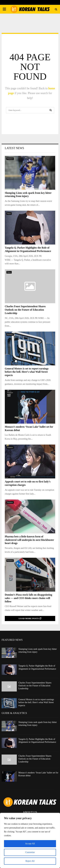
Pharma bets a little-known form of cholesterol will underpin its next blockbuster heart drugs (29, 540)
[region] (30, 840)
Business (10, 334)
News (9, 213)
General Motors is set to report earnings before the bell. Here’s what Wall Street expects (27, 372)
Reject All (30, 861)
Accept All (30, 844)
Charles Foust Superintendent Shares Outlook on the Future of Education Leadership (25, 310)
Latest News (14, 148)
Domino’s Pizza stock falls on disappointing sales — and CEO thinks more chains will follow (28, 598)
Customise (30, 852)
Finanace (10, 159)
